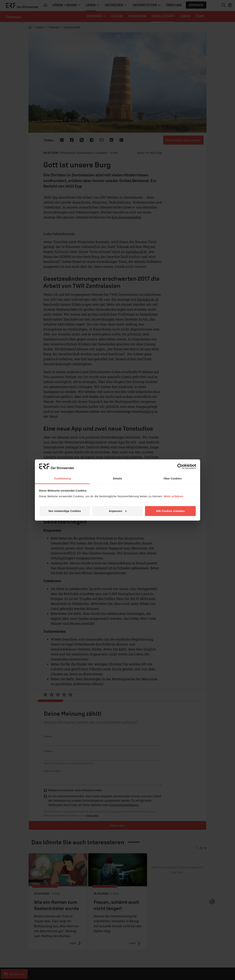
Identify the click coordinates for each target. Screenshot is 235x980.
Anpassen (118, 511)
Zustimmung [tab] (63, 478)
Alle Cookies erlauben (170, 511)
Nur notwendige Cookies (65, 511)
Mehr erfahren (174, 496)
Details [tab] (117, 478)
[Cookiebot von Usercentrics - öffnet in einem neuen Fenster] (180, 466)
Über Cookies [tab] (173, 478)
